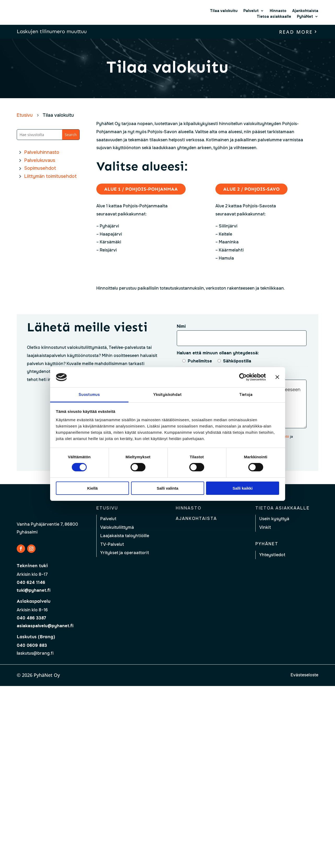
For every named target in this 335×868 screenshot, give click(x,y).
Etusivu (107, 508)
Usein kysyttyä (274, 519)
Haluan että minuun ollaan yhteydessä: (218, 353)
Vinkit (265, 527)
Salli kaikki (243, 488)
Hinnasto (278, 11)
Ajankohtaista (305, 11)
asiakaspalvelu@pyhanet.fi (45, 626)
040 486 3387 (31, 618)
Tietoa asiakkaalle (274, 16)
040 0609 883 (32, 645)
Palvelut (251, 11)
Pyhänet (267, 544)
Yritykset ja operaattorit (125, 553)
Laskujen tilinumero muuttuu (52, 31)
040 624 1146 (31, 582)
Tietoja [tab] (246, 395)
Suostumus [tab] (89, 395)
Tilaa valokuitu (224, 11)
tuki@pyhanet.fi (34, 590)
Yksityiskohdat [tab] (167, 395)
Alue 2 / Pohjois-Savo (251, 189)
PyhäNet (305, 16)
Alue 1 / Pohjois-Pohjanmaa (141, 189)
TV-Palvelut (112, 544)
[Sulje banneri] (277, 377)
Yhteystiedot (272, 555)
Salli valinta (167, 488)
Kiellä (92, 488)
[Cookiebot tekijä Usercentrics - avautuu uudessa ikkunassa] (243, 377)
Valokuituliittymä (117, 527)
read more (296, 32)
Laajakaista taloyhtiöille (125, 536)
